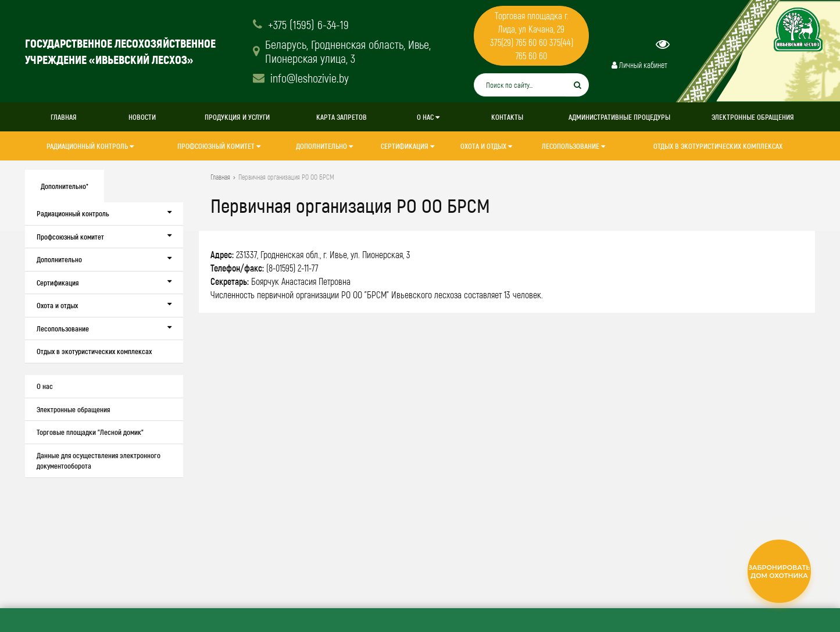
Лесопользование (573, 146)
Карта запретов (342, 117)
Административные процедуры (619, 117)
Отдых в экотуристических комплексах (718, 146)
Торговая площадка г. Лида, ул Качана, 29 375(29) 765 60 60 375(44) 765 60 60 (532, 35)
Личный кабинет (639, 65)
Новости (142, 117)
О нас (428, 117)
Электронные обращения (753, 117)
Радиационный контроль (90, 146)
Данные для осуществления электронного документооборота (99, 461)
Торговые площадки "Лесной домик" (90, 432)
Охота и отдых (486, 146)
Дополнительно (324, 146)
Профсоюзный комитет (219, 146)
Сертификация (408, 146)
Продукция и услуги (237, 117)
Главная (64, 117)
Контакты (507, 117)
